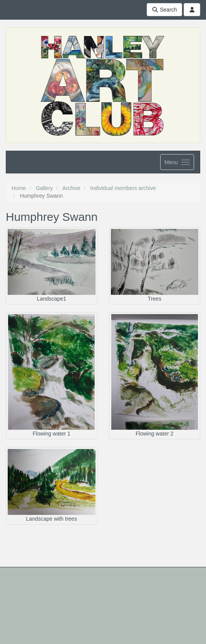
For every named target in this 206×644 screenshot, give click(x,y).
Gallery (44, 188)
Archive (71, 188)
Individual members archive (123, 188)
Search (164, 10)
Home (19, 188)
